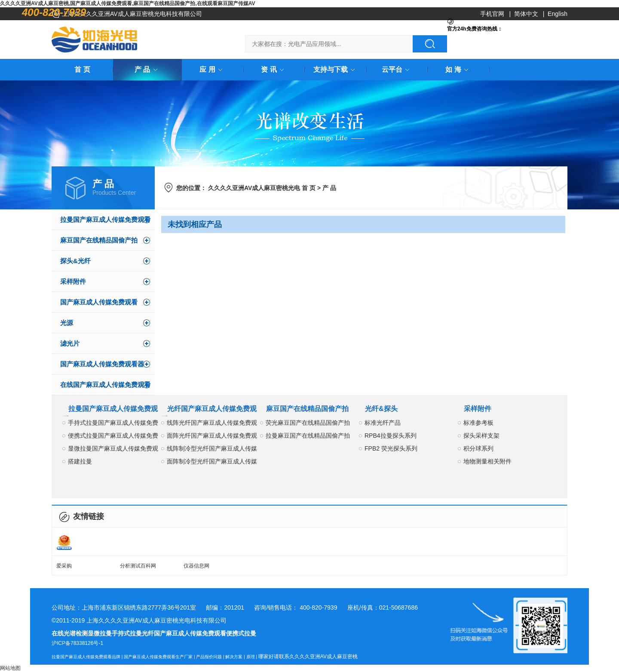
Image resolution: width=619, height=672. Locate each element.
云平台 (397, 69)
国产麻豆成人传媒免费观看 (99, 302)
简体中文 (526, 14)
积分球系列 (478, 448)
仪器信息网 (196, 566)
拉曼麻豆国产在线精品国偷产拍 (308, 436)
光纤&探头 (381, 409)
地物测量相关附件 (487, 461)
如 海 (458, 69)
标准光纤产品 (383, 423)
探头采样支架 (481, 436)
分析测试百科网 (138, 566)
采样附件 (73, 281)
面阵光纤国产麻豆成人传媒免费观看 (212, 437)
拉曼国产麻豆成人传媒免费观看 (105, 219)
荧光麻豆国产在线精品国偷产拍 (308, 423)
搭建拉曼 (80, 461)
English (558, 14)
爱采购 (64, 566)
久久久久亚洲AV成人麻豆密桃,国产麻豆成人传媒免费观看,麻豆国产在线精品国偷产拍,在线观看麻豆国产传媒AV (128, 3)
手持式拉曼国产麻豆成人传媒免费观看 (113, 424)
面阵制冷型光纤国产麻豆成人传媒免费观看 (212, 463)
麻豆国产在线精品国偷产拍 (99, 240)
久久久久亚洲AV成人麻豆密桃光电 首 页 (262, 188)
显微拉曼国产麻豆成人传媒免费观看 (113, 450)
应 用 (212, 69)
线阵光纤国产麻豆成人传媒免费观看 (212, 424)
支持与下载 (336, 69)
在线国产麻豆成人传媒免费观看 (105, 385)
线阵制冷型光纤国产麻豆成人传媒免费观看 (212, 450)
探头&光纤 (75, 261)
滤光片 (70, 343)
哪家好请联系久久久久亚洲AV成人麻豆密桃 (308, 657)
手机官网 (492, 14)
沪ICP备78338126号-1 (77, 643)
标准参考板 (478, 423)
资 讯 (274, 69)
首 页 (82, 69)
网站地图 (10, 668)
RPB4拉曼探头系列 (391, 436)
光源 (67, 323)
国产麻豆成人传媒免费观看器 (102, 364)
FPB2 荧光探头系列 (391, 448)
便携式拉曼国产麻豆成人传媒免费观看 (113, 437)
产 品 (147, 69)
